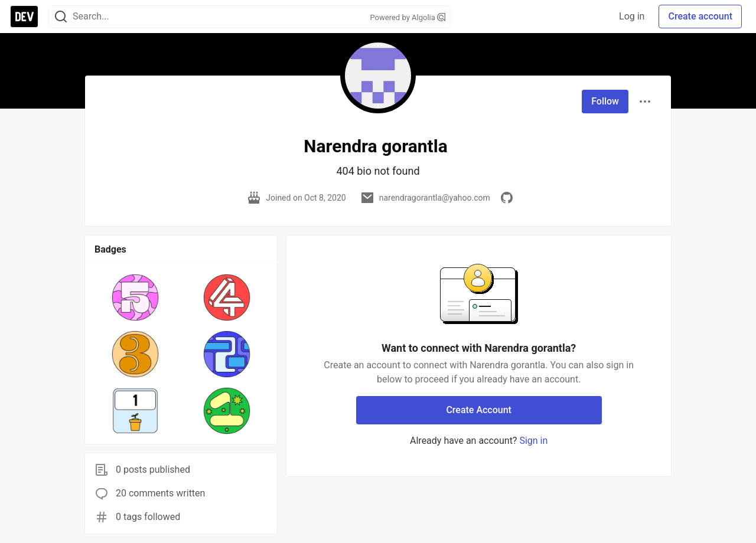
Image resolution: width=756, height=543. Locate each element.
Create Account (479, 410)
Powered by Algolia (408, 17)
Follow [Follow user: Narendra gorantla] (605, 101)
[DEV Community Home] (24, 17)
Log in (632, 16)
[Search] (61, 17)
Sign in (533, 441)
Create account (700, 16)
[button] (136, 297)
